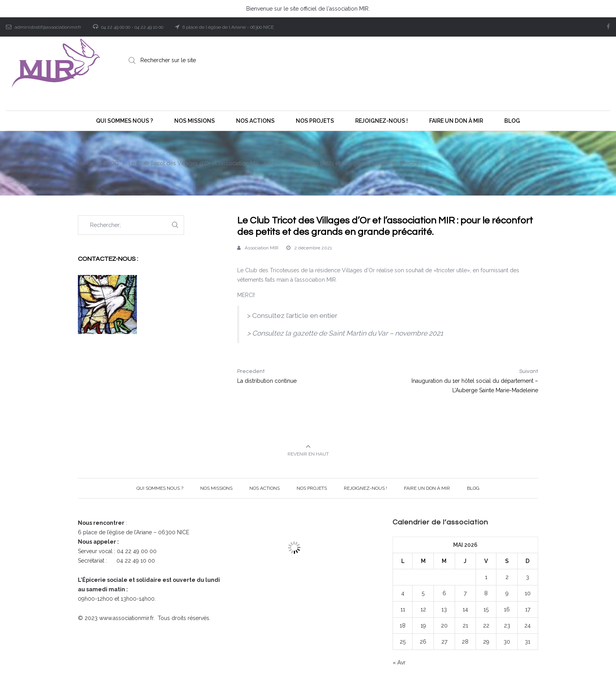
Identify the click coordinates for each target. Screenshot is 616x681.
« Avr (399, 663)
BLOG (473, 488)
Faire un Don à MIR (427, 488)
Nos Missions (216, 488)
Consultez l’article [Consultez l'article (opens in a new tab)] (280, 316)
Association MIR (262, 248)
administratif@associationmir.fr (48, 27)
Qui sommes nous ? (160, 488)
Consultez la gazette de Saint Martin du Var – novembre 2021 (348, 333)
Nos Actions (265, 488)
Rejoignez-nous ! (365, 488)
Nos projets (312, 488)
